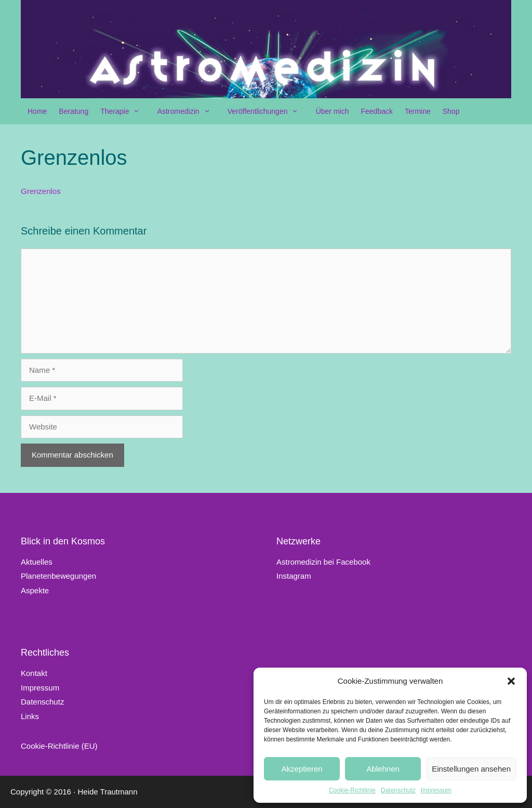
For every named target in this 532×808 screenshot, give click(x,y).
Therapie (125, 111)
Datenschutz (398, 790)
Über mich (332, 111)
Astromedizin (189, 111)
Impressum (436, 790)
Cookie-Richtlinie (352, 790)
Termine (418, 111)
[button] (511, 681)
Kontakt (34, 673)
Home (37, 111)
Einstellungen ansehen (471, 769)
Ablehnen (383, 769)
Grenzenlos (41, 191)
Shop (451, 111)
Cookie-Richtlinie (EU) (59, 746)
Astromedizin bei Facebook (323, 562)
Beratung (74, 111)
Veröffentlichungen (268, 111)
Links (30, 716)
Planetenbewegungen (58, 576)
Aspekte (35, 590)
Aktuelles (37, 562)
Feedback (376, 111)
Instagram (294, 576)
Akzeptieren (302, 769)
